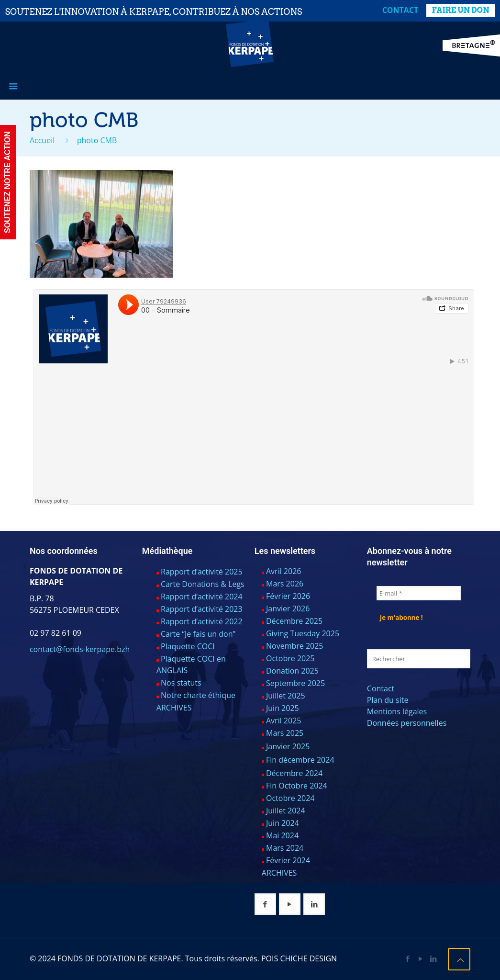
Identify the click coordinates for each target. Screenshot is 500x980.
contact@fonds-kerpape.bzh (80, 649)
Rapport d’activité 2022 (202, 621)
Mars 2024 (285, 848)
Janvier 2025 (288, 746)
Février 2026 (288, 596)
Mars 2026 (285, 584)
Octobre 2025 (290, 658)
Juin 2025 (283, 708)
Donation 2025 (292, 671)
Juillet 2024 (286, 811)
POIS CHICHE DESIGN (299, 958)
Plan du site (388, 700)
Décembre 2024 (294, 773)
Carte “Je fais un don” (198, 634)
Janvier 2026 (288, 608)
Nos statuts (181, 683)
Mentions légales (397, 711)
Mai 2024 (282, 835)
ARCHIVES (174, 708)
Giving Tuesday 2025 (303, 633)
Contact (400, 10)
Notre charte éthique (198, 695)
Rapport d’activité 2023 (202, 609)
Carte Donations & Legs (203, 584)
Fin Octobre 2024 (297, 786)
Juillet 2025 (286, 696)
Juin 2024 (283, 823)
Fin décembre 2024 (300, 760)
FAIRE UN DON (461, 10)
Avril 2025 (283, 721)
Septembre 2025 (295, 683)
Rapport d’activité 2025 (202, 572)
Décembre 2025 (294, 621)
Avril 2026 (283, 571)
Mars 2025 (285, 733)
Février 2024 (288, 860)
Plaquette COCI (188, 646)
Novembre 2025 (295, 646)
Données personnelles (407, 723)
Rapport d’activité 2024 (202, 597)
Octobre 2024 (290, 798)
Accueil (42, 140)
